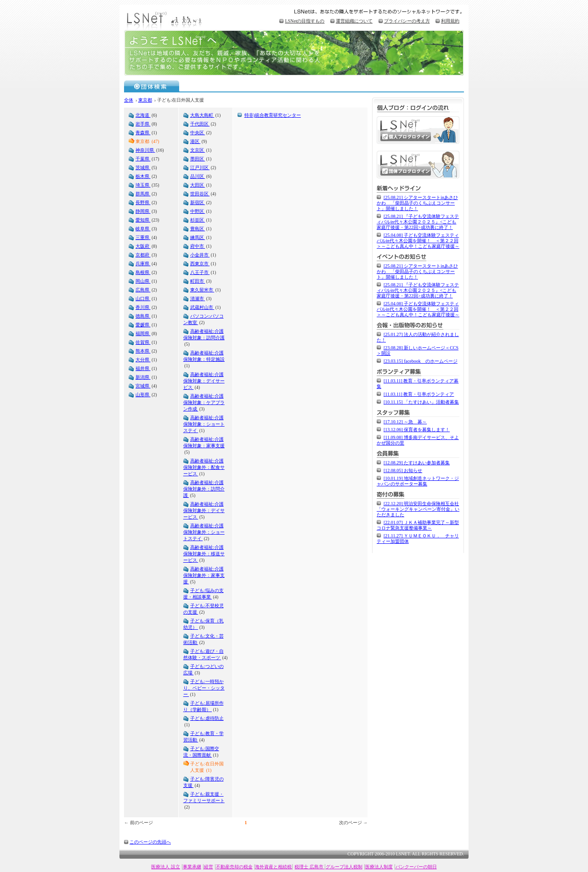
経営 (209, 867)
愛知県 (143, 220)
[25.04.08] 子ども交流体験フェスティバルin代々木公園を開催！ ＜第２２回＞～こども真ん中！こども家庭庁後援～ (418, 241)
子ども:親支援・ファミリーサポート (204, 797)
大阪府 (143, 246)
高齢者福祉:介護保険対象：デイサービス (204, 381)
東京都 (145, 100)
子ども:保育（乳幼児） (204, 624)
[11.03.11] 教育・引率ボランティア (419, 394)
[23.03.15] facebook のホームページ (421, 361)
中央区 (198, 133)
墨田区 (198, 159)
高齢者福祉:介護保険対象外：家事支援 (204, 575)
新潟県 (143, 377)
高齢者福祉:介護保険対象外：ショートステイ (204, 532)
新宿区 (198, 202)
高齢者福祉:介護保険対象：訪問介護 (204, 334)
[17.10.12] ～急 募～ (405, 422)
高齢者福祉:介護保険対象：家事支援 (204, 442)
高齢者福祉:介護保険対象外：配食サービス (204, 467)
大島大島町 (202, 115)
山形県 (143, 395)
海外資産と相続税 (273, 867)
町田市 (198, 281)
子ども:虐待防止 (207, 718)
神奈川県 (145, 150)
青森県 (143, 133)
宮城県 (143, 386)
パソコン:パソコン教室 (204, 319)
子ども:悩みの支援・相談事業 (204, 594)
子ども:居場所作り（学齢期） (204, 706)
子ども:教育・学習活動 (204, 737)
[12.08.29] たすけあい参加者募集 (417, 463)
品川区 (198, 176)
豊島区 (198, 229)
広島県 (143, 290)
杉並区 (198, 220)
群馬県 (143, 194)
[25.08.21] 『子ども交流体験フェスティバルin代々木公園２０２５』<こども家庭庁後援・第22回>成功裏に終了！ (418, 222)
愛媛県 (143, 325)
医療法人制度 (379, 867)
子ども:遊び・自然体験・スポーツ (204, 654)
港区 (195, 141)
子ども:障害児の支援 (204, 782)
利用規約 (450, 21)
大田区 (198, 185)
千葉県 (143, 159)
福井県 (143, 368)
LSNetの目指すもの (305, 21)
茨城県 (143, 168)
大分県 (143, 360)
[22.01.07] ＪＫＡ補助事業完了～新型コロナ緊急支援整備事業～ (418, 525)
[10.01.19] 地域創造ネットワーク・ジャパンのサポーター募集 (418, 481)
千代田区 (200, 124)
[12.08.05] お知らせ (403, 470)
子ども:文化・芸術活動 (204, 639)
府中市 (198, 246)
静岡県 (143, 211)
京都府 (143, 255)
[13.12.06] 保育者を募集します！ (417, 430)
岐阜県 (143, 229)
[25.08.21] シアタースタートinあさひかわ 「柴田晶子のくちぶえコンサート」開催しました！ (417, 203)
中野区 (198, 211)
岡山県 (143, 281)
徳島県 (143, 316)
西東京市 (200, 264)
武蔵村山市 (202, 307)
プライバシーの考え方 (407, 21)
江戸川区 (200, 168)
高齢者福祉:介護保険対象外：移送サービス (204, 554)
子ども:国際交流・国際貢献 (201, 752)
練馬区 (198, 237)
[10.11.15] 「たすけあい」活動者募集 (421, 402)
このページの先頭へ (150, 842)
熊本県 (143, 351)
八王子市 (200, 272)
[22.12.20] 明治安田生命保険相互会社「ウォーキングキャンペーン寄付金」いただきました (418, 509)
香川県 (143, 307)
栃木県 (143, 176)
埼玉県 (143, 185)
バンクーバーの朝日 (416, 867)
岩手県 (143, 124)
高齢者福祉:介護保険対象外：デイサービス (204, 510)
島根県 (143, 272)
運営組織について (354, 21)
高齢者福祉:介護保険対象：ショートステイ (204, 424)
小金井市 (200, 255)
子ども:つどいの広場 (204, 670)
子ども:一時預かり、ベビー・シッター (204, 688)
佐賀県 (143, 342)
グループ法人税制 (344, 867)
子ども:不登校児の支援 (204, 609)
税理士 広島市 (309, 867)
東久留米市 (202, 290)
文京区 (198, 150)
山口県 (143, 299)
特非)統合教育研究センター (273, 115)
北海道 (143, 115)
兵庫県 (143, 264)
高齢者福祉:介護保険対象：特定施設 (204, 356)
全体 (129, 100)
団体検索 (152, 86)
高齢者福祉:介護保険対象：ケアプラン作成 (204, 402)
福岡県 (143, 333)
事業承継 (192, 867)
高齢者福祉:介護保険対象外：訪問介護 (204, 489)
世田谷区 (200, 194)
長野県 (143, 202)
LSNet (165, 20)
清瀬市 (198, 299)
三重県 (143, 237)
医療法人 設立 (166, 867)
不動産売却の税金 (234, 867)
